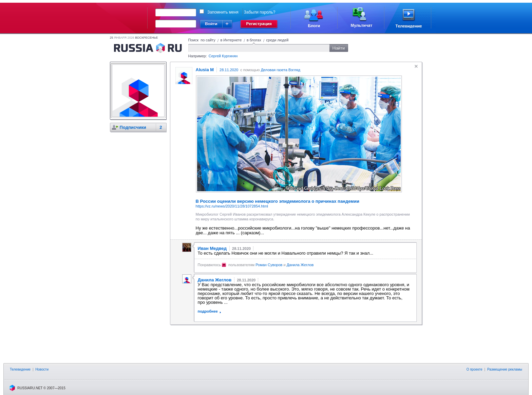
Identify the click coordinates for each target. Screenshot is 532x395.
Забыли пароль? (260, 12)
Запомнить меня (223, 12)
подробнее (208, 311)
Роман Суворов (269, 265)
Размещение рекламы (505, 369)
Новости (42, 369)
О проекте (474, 369)
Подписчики (133, 127)
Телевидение (20, 369)
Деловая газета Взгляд (281, 70)
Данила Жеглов (300, 265)
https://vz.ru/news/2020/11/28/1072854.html (232, 206)
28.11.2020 (229, 70)
